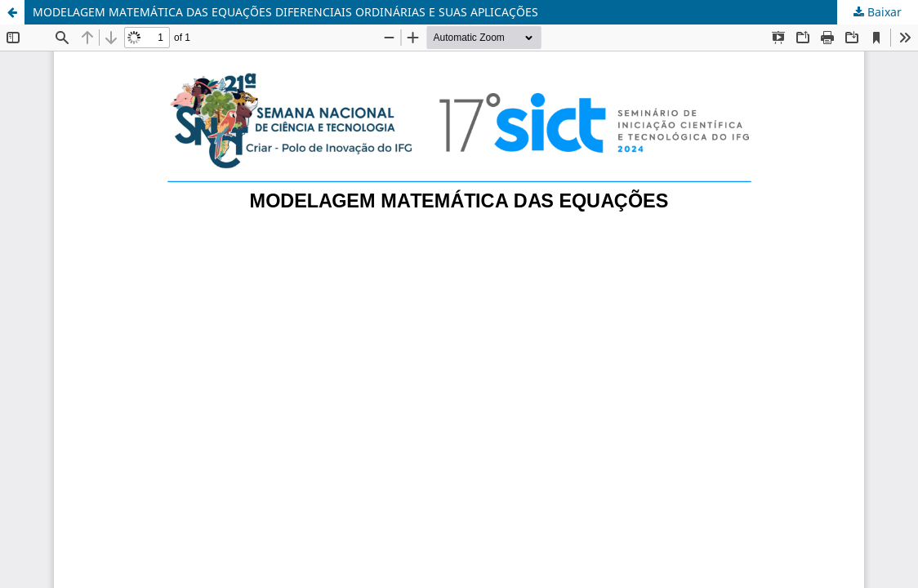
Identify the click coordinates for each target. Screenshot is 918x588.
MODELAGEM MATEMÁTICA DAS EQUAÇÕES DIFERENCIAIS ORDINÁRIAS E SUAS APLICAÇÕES (285, 12)
